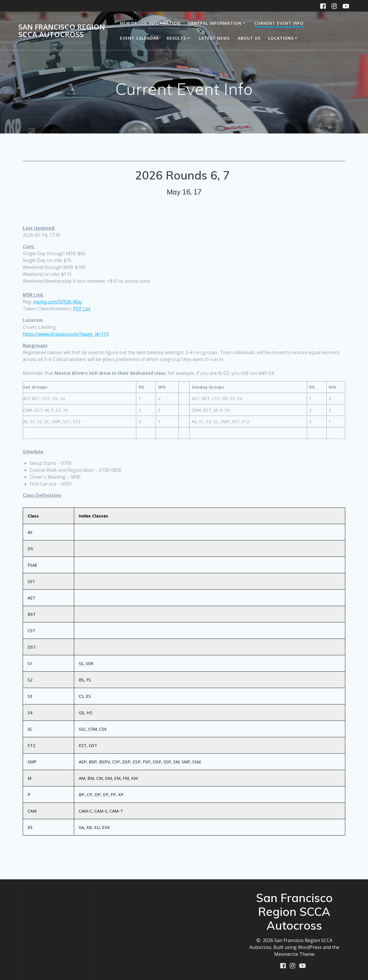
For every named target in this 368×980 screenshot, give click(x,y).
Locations (281, 38)
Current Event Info (279, 23)
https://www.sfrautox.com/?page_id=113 (66, 334)
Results (176, 38)
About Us (249, 38)
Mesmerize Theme (294, 954)
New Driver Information (150, 23)
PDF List (82, 309)
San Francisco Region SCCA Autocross (62, 31)
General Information (215, 23)
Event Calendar (139, 38)
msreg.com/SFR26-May (58, 302)
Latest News (214, 38)
